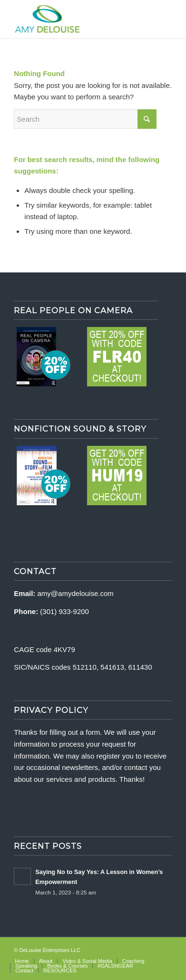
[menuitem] (22, 961)
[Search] (85, 119)
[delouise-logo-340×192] (77, 19)
